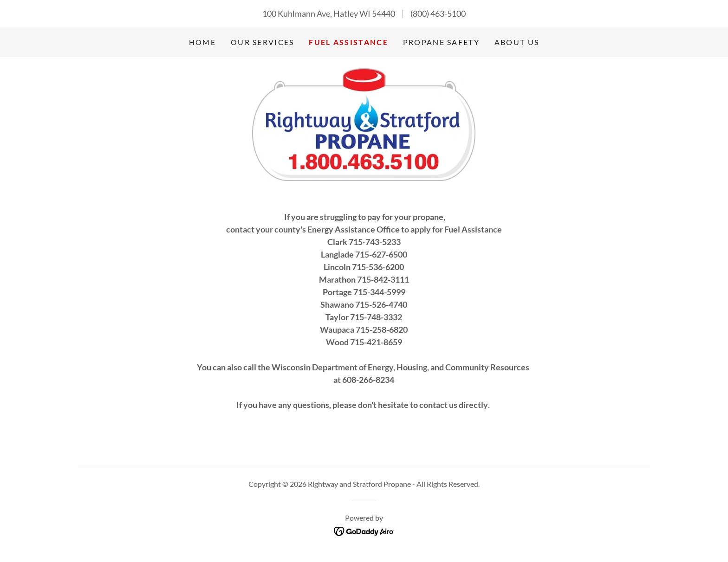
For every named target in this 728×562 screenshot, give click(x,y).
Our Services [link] (262, 42)
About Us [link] (517, 42)
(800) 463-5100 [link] (438, 13)
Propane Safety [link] (441, 42)
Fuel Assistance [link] (348, 42)
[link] (364, 123)
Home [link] (202, 42)
